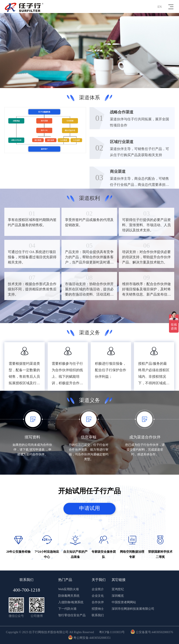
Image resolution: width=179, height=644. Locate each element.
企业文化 (98, 596)
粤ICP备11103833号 (112, 632)
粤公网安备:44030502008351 (89, 638)
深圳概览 (118, 596)
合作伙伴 (98, 602)
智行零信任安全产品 (72, 615)
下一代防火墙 (67, 609)
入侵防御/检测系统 (71, 602)
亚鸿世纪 (118, 589)
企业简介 (98, 589)
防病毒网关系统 (69, 596)
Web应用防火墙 (69, 589)
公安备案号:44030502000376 (152, 632)
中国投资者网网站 (124, 602)
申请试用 (89, 508)
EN (160, 7)
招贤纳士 (98, 609)
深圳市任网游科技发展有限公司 (133, 609)
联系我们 (98, 615)
